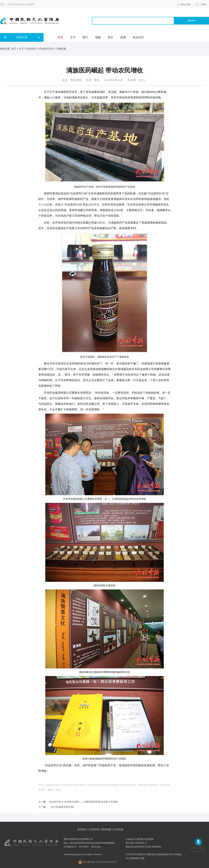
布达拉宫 (138, 37)
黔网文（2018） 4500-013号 (198, 849)
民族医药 (31, 49)
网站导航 (186, 5)
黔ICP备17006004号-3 (136, 843)
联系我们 (82, 829)
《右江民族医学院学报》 (62, 807)
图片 (85, 37)
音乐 (110, 37)
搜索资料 (192, 21)
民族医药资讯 (46, 49)
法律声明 (94, 829)
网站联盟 (106, 829)
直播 (123, 37)
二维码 (203, 5)
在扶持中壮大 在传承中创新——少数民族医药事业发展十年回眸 (83, 802)
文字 (73, 37)
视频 (98, 37)
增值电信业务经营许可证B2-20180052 (144, 847)
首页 (60, 37)
